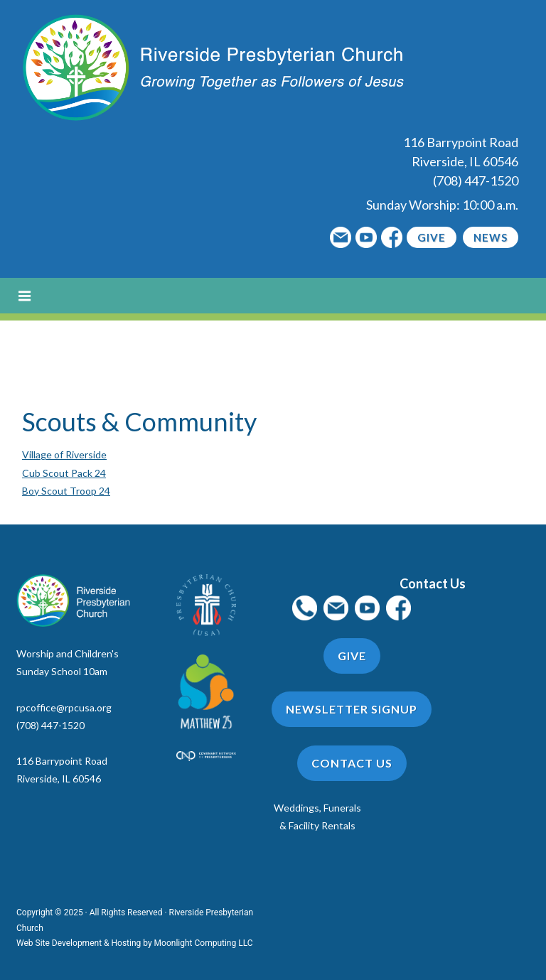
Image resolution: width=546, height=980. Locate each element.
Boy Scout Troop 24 (66, 491)
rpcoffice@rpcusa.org (64, 707)
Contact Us (352, 763)
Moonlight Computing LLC (204, 943)
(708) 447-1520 (476, 181)
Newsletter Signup (352, 709)
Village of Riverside (64, 454)
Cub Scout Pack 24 (64, 473)
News (491, 237)
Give (432, 237)
